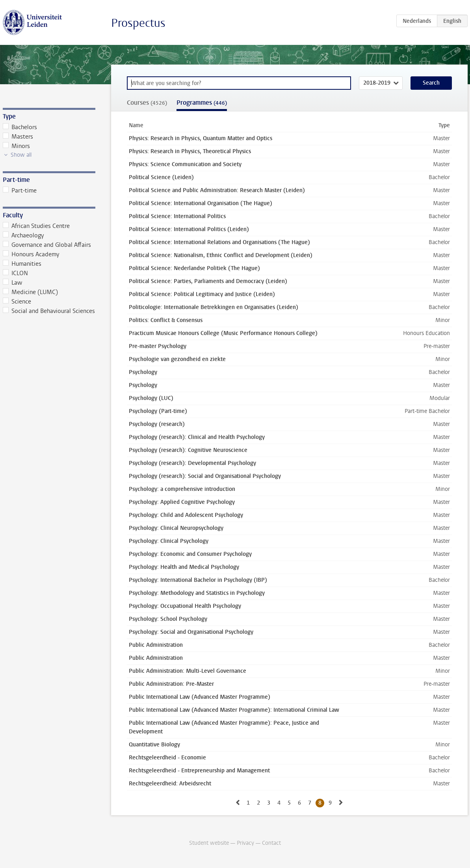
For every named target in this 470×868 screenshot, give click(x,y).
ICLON (16, 273)
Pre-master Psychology (158, 346)
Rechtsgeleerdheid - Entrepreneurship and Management (199, 771)
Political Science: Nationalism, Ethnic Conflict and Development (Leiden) (221, 255)
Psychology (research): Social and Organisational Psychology (205, 476)
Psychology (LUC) (151, 398)
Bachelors (20, 127)
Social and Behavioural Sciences (49, 311)
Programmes (202, 103)
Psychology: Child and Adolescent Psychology (186, 515)
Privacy (245, 843)
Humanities (22, 264)
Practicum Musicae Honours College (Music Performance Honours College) (223, 333)
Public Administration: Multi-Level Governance (188, 671)
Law (13, 283)
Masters (18, 137)
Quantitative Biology (154, 745)
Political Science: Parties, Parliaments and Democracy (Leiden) (208, 281)
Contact (271, 843)
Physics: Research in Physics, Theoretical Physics (190, 151)
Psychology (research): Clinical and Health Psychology (197, 437)
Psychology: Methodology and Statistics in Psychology (197, 593)
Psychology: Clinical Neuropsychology (176, 528)
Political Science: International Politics (177, 216)
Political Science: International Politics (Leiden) (189, 229)
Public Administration (156, 645)
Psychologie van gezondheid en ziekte (177, 359)
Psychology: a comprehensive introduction (182, 489)
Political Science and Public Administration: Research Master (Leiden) (217, 190)
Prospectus (138, 23)
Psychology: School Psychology (168, 619)
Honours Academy (31, 254)
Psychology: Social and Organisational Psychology (191, 632)
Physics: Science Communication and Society (185, 164)
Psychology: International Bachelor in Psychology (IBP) (198, 580)
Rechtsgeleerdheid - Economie (167, 758)
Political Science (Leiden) (161, 177)
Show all (21, 155)
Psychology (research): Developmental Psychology (192, 463)
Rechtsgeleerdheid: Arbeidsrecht (170, 784)
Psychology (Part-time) (158, 411)
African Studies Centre (36, 226)
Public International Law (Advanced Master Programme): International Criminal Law (234, 710)
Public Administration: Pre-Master (171, 684)
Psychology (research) (157, 424)
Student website (209, 843)
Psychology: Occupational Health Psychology (185, 606)
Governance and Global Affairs (47, 245)
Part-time (20, 191)
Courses (147, 103)
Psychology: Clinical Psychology (169, 541)
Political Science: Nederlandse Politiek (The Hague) (194, 268)
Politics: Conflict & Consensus (166, 320)
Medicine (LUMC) (31, 292)
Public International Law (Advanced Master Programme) (200, 697)
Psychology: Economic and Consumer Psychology (190, 554)
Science (17, 302)
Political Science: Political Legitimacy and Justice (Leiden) (202, 294)
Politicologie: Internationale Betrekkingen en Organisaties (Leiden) (214, 307)
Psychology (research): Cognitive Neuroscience (188, 450)
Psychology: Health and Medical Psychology (184, 567)
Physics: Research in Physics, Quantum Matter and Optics (201, 138)
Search (431, 83)
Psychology (143, 372)
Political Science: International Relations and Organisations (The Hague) (219, 242)
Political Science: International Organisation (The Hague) (201, 203)
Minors (17, 146)
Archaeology (23, 235)
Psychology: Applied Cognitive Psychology (182, 502)
